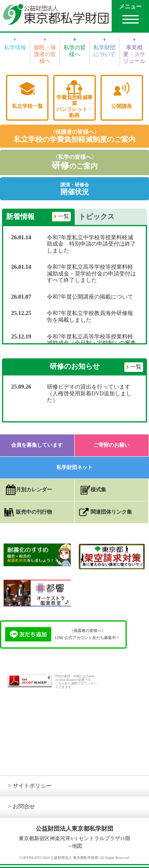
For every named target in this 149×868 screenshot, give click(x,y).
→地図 (74, 846)
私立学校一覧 (27, 106)
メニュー (130, 6)
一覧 (64, 216)
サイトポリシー (32, 786)
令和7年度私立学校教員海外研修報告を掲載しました (90, 316)
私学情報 (15, 47)
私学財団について (104, 51)
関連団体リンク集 (111, 512)
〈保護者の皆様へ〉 (75, 136)
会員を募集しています (37, 445)
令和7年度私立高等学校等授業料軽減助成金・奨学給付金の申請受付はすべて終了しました (91, 273)
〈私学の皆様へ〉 (75, 162)
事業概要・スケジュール (134, 54)
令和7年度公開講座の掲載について (90, 297)
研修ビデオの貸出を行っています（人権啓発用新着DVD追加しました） (89, 393)
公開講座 (122, 106)
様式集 (98, 490)
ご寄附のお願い (111, 445)
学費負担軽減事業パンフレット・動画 (74, 106)
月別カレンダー (34, 490)
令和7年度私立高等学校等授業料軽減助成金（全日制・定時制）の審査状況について (91, 343)
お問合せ (24, 806)
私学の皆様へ (75, 51)
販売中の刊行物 (34, 512)
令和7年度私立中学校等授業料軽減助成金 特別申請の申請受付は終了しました (91, 244)
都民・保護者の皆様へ (45, 54)
